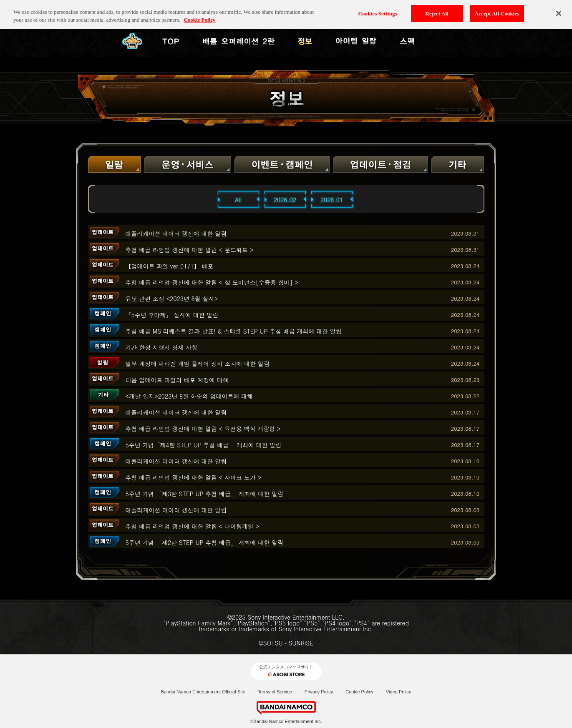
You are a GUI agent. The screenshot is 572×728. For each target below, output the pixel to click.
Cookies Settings (377, 9)
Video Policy (398, 692)
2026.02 (285, 200)
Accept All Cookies (497, 9)
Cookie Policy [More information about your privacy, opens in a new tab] (199, 16)
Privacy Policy (319, 692)
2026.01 (332, 200)
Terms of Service (275, 692)
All (238, 200)
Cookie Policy (359, 692)
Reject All (437, 9)
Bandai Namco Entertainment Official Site (203, 692)
